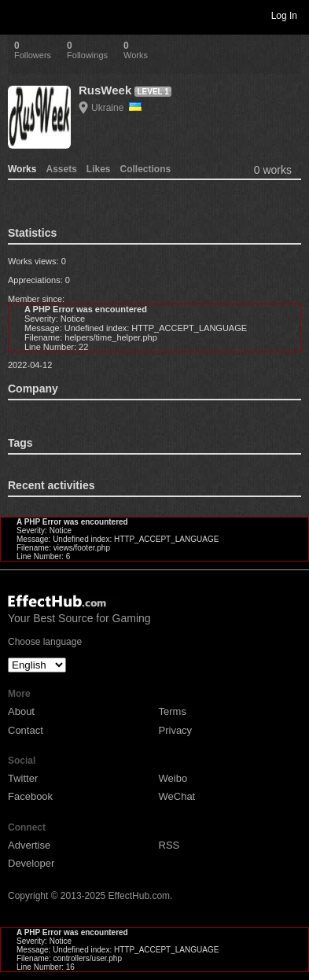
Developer (31, 863)
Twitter (23, 778)
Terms (173, 711)
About (21, 711)
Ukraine (116, 108)
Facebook (30, 796)
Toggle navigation (19, 15)
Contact (26, 730)
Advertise (29, 845)
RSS (169, 845)
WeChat (177, 796)
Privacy (176, 730)
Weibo (173, 778)
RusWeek (105, 90)
